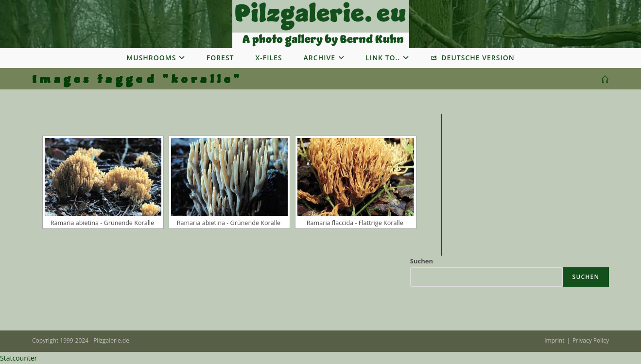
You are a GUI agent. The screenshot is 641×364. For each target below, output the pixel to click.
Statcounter (18, 358)
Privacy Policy (591, 340)
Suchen (422, 261)
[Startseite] (605, 79)
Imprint (554, 340)
